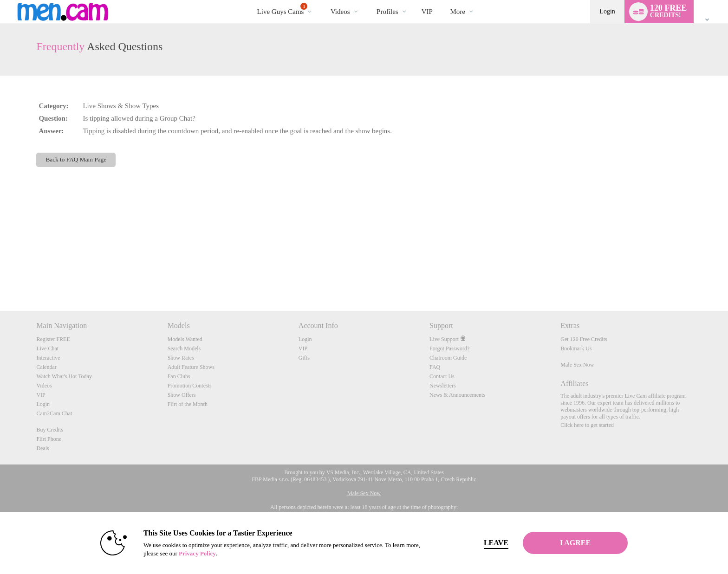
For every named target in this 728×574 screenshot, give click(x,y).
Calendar (46, 367)
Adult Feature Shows (191, 367)
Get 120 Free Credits (584, 339)
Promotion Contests (190, 386)
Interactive (48, 358)
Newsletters (443, 386)
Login (607, 11)
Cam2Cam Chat (54, 413)
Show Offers (182, 395)
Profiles (387, 12)
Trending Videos (322, 0)
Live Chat (47, 348)
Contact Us (442, 376)
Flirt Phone (49, 439)
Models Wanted (185, 339)
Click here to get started (587, 425)
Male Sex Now (577, 365)
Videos (340, 12)
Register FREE (53, 339)
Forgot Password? (449, 348)
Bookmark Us (576, 348)
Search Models (184, 348)
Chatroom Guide (448, 358)
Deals (42, 448)
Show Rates (181, 358)
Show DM (0, 276)
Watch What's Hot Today (64, 376)
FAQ (435, 367)
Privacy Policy (195, 553)
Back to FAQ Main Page (76, 159)
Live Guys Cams (283, 9)
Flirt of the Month (188, 404)
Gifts (304, 358)
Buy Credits (50, 430)
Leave (494, 543)
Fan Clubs (179, 376)
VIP (427, 12)
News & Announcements (457, 395)
